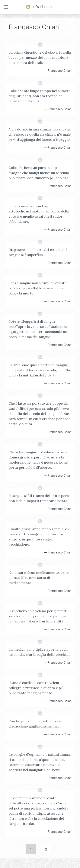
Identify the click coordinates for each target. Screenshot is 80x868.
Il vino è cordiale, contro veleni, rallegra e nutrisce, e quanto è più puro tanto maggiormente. (36, 688)
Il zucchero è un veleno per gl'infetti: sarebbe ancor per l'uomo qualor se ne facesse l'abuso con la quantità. (38, 616)
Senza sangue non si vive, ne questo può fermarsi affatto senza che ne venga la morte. (38, 288)
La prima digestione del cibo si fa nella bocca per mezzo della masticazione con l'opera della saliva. (40, 57)
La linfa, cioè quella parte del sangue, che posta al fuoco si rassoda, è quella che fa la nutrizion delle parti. (39, 370)
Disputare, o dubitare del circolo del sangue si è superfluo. (38, 252)
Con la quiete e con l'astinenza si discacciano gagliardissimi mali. (35, 724)
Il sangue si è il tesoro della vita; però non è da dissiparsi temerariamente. (39, 498)
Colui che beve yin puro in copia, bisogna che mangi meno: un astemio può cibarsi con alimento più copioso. (39, 173)
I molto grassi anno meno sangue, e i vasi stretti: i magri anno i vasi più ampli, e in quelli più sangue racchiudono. (39, 537)
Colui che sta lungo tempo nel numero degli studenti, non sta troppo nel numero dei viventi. (40, 96)
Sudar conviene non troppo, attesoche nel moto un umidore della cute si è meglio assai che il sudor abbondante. (39, 214)
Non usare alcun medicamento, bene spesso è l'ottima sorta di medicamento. (39, 578)
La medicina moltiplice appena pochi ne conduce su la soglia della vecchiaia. (40, 652)
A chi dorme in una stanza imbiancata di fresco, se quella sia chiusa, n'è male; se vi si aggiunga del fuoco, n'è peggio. (40, 134)
